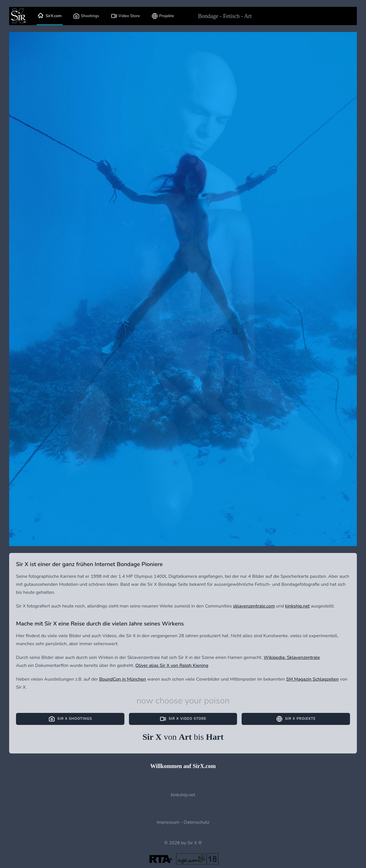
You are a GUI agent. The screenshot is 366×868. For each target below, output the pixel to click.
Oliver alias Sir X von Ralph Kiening (172, 665)
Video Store (125, 16)
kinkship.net (297, 606)
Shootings (86, 16)
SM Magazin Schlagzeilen (313, 679)
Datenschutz (196, 822)
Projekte (163, 16)
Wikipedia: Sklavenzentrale (292, 657)
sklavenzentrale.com (254, 606)
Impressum (168, 822)
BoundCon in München (123, 679)
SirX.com (50, 16)
